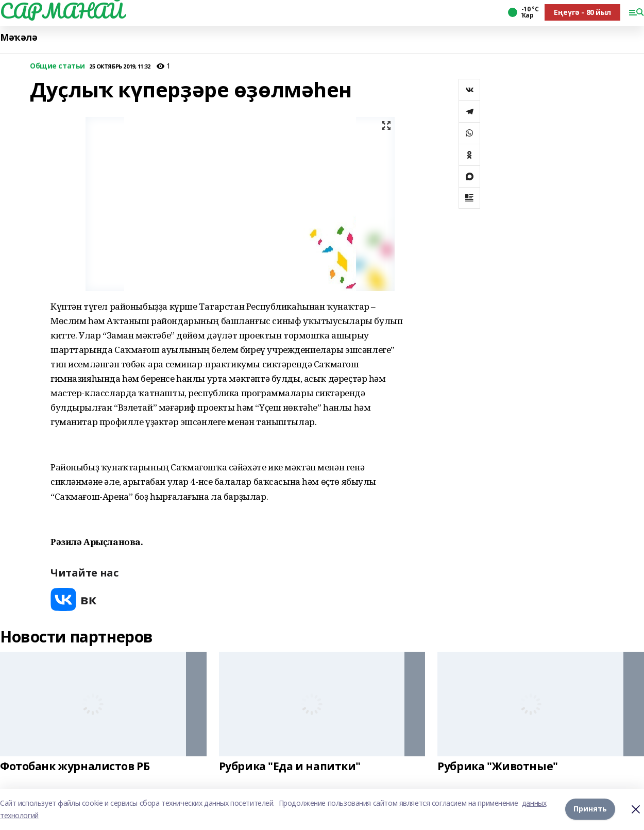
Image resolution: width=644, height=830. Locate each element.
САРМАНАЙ (62, 11)
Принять (590, 809)
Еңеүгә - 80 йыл (582, 12)
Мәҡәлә (19, 37)
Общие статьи (57, 66)
